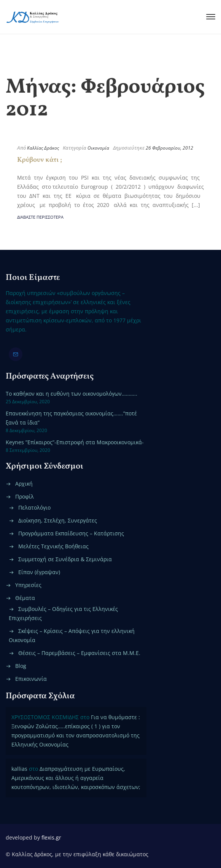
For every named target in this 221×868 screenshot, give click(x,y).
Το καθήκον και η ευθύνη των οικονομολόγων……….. (72, 394)
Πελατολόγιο (34, 507)
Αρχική (24, 484)
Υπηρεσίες (28, 585)
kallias (19, 769)
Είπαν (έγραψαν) (39, 572)
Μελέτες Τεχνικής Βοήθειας (53, 546)
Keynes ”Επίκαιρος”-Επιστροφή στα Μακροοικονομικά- (75, 442)
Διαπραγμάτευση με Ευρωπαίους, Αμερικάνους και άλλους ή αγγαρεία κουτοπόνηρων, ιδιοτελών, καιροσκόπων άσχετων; (76, 778)
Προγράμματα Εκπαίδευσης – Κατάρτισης (71, 533)
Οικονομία (98, 148)
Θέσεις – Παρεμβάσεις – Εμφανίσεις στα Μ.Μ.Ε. (79, 653)
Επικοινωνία (31, 679)
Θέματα (25, 598)
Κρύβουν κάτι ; (40, 160)
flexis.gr (51, 837)
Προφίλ (25, 496)
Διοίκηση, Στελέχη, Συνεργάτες (58, 520)
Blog (21, 666)
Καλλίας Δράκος (43, 148)
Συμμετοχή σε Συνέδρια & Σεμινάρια (65, 559)
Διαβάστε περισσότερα (40, 217)
